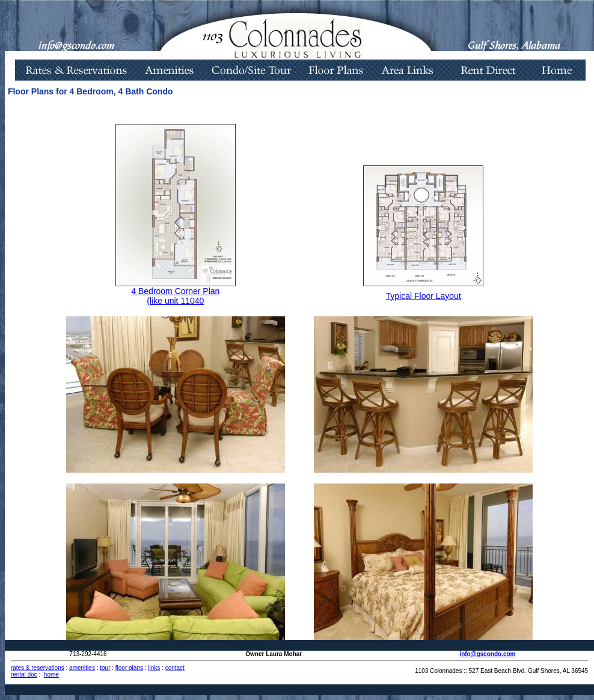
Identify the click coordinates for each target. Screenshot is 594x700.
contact (175, 668)
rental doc (24, 674)
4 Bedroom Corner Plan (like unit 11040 (175, 296)
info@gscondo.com (487, 654)
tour (105, 668)
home (51, 674)
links (154, 668)
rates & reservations (38, 668)
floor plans (129, 668)
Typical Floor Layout (424, 296)
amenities (82, 668)
